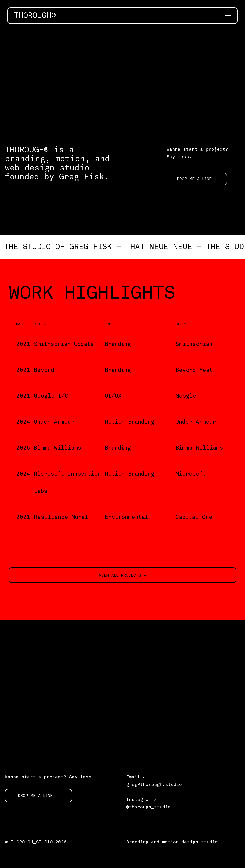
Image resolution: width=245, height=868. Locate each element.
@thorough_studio (148, 807)
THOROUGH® (35, 16)
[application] (122, 81)
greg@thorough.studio (154, 784)
